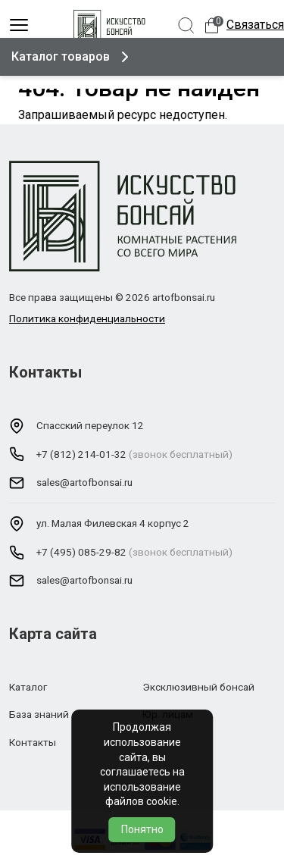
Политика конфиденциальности (87, 318)
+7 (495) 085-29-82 (81, 552)
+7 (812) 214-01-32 (81, 454)
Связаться (255, 25)
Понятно (142, 829)
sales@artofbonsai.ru (84, 482)
